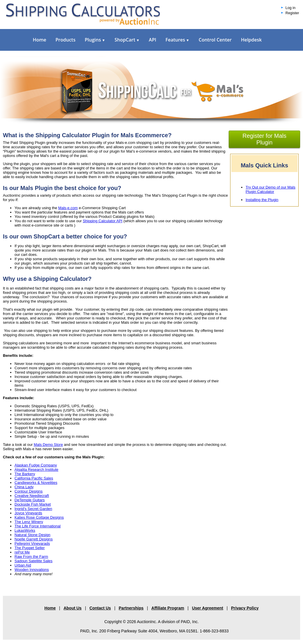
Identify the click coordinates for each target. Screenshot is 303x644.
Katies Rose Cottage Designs (39, 517)
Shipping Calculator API (103, 221)
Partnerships (131, 608)
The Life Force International (38, 526)
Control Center (215, 40)
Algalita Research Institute (36, 470)
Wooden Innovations (32, 570)
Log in (291, 8)
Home (39, 40)
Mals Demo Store (48, 445)
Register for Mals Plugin (265, 139)
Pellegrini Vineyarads (32, 543)
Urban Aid (23, 565)
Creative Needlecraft (32, 496)
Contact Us (100, 608)
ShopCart (127, 40)
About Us (73, 608)
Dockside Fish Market (33, 504)
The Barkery (25, 474)
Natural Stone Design (33, 535)
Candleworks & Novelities (36, 483)
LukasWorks (25, 530)
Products (65, 40)
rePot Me (22, 552)
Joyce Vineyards (28, 513)
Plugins (95, 40)
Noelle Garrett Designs (34, 539)
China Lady (24, 487)
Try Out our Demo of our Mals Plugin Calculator (270, 189)
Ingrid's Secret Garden (33, 509)
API (153, 40)
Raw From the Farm (31, 557)
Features (177, 40)
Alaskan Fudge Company (36, 465)
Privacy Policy (245, 608)
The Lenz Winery (29, 522)
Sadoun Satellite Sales (34, 561)
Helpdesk (251, 40)
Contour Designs (29, 491)
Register (292, 13)
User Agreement (208, 608)
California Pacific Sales (34, 478)
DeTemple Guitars (30, 500)
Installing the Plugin (262, 200)
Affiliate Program (168, 608)
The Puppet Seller (30, 548)
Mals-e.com (68, 208)
